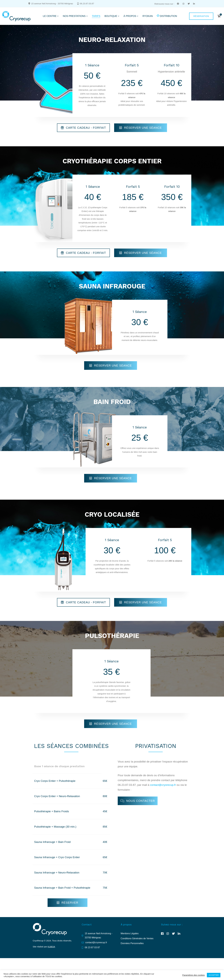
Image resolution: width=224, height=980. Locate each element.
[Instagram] (168, 934)
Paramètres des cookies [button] (193, 975)
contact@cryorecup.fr (163, 785)
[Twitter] (173, 934)
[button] (83, 128)
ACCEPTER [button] (214, 975)
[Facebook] (162, 934)
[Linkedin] (179, 934)
